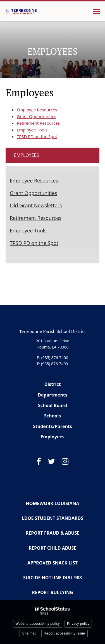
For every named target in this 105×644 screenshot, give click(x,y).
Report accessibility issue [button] (65, 633)
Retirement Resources (38, 123)
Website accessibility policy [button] (38, 624)
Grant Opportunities (36, 116)
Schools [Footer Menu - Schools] (52, 416)
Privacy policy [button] (78, 624)
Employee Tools (32, 130)
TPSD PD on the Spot (37, 136)
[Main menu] (97, 11)
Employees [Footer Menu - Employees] (52, 437)
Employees (26, 155)
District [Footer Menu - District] (53, 384)
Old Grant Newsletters (36, 205)
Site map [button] (29, 633)
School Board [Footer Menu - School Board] (52, 405)
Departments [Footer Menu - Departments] (52, 395)
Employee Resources (37, 110)
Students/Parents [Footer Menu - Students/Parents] (52, 426)
